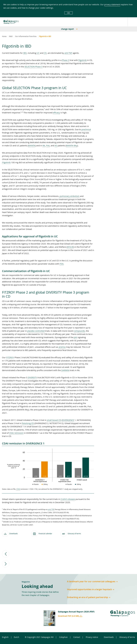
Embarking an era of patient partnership (87, 597)
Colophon (63, 637)
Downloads (109, 637)
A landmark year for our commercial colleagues (91, 582)
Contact (77, 637)
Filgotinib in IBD (45, 36)
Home (4, 36)
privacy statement (112, 4)
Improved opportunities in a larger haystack (89, 589)
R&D (11, 36)
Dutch (16, 637)
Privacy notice (92, 637)
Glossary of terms (127, 637)
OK (68, 13)
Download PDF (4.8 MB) (68, 616)
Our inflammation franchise (26, 36)
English (5, 637)
